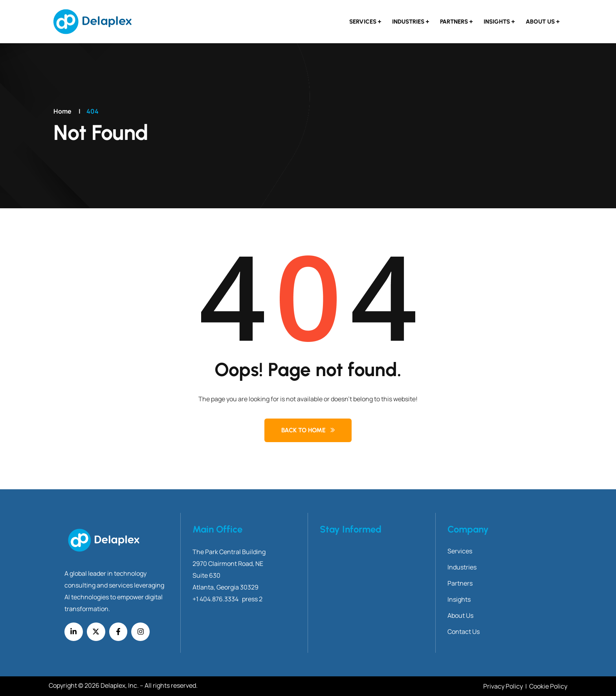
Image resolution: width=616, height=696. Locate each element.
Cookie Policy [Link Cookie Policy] (548, 686)
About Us (540, 22)
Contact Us (464, 632)
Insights (497, 22)
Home (62, 111)
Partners (454, 22)
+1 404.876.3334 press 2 (227, 599)
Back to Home (303, 430)
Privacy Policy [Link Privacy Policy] (504, 686)
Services (363, 22)
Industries (408, 22)
